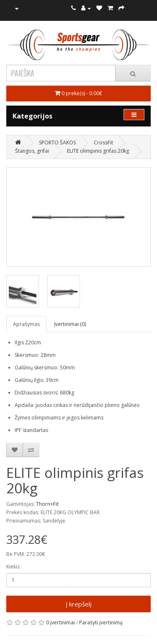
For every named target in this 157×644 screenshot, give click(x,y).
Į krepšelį (79, 604)
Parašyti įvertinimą (101, 623)
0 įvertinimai (60, 623)
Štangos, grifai (32, 151)
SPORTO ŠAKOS (57, 143)
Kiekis (13, 567)
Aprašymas (26, 324)
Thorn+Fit (47, 504)
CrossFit (103, 143)
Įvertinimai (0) (70, 324)
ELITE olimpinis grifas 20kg (98, 151)
